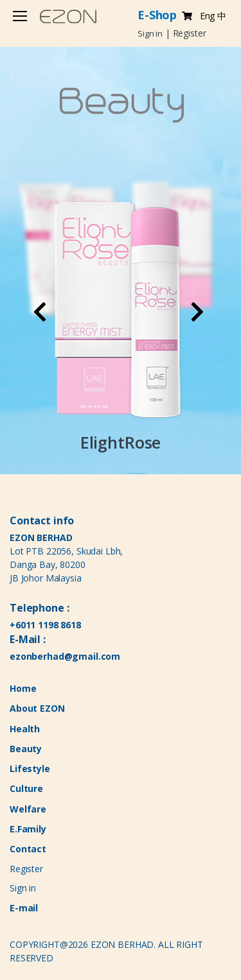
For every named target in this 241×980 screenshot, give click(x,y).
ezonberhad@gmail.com (65, 656)
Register (26, 869)
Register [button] (190, 33)
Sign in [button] (150, 33)
